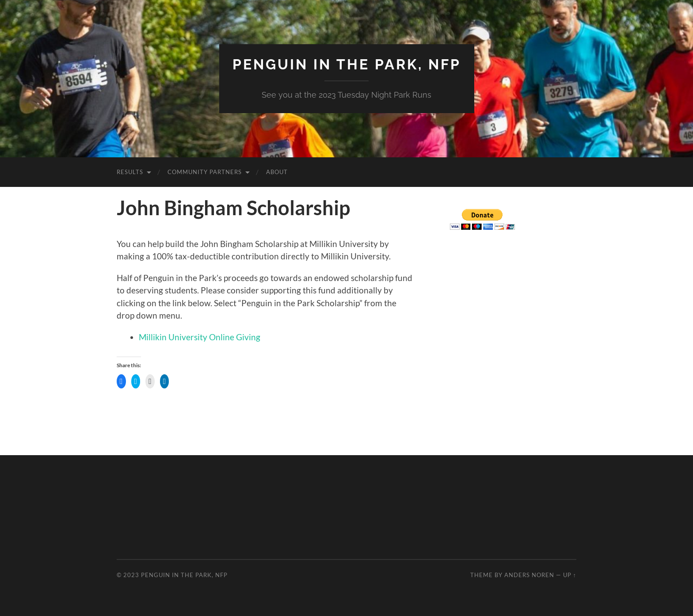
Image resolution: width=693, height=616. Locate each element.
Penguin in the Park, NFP (347, 64)
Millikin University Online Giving (200, 337)
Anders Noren (529, 575)
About (277, 172)
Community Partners (205, 172)
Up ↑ (570, 575)
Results (130, 172)
